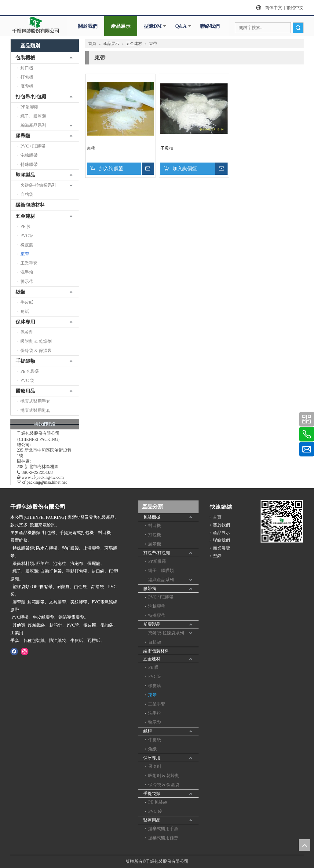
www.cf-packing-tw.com (43, 477)
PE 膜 (26, 227)
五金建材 (25, 216)
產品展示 (121, 26)
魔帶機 (27, 86)
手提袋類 (25, 361)
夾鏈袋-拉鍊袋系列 (38, 185)
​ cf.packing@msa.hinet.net (42, 482)
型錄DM (153, 26)
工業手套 (29, 263)
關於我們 (88, 26)
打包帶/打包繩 (31, 97)
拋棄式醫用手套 (35, 401)
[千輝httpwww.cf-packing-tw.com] (282, 522)
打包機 (27, 77)
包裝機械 (25, 58)
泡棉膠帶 (29, 155)
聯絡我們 (210, 26)
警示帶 (27, 282)
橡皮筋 (27, 245)
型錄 (217, 556)
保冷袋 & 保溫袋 (36, 351)
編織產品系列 (33, 125)
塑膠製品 (25, 175)
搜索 (298, 28)
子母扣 (167, 148)
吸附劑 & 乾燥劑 (36, 341)
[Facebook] (14, 651)
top (305, 845)
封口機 (27, 68)
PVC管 (27, 236)
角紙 (25, 311)
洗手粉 (27, 272)
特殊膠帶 (29, 165)
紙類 (20, 292)
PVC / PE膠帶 (33, 146)
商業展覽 (221, 548)
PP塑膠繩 (29, 107)
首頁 (217, 517)
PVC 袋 (27, 381)
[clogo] (35, 25)
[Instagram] (25, 651)
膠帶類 (23, 136)
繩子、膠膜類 (33, 116)
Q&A (181, 26)
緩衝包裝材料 (30, 205)
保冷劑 (27, 332)
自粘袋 (27, 194)
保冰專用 (25, 322)
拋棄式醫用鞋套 (35, 410)
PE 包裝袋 (30, 371)
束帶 (25, 254)
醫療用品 (25, 391)
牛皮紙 (27, 302)
